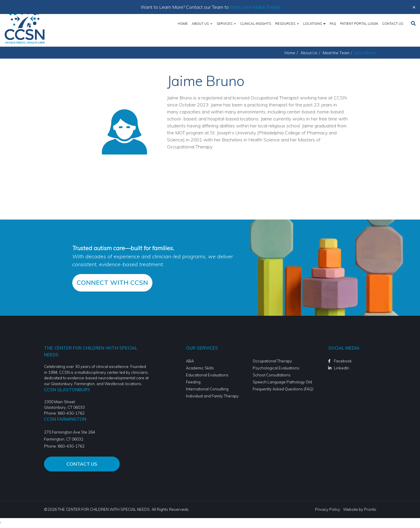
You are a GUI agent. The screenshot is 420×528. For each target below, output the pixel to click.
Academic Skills (200, 368)
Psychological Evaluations (276, 368)
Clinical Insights (256, 24)
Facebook (343, 361)
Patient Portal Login (359, 24)
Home (183, 24)
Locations (314, 24)
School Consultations (272, 375)
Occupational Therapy (272, 361)
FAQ (333, 24)
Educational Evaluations (207, 375)
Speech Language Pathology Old (282, 382)
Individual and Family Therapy (212, 396)
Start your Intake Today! (255, 7)
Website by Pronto (360, 509)
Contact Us (393, 24)
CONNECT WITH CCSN (112, 283)
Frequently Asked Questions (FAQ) (283, 389)
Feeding (193, 382)
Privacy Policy (328, 509)
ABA (190, 361)
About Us (202, 24)
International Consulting (207, 389)
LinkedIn (342, 368)
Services (226, 24)
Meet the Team (336, 53)
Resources (287, 24)
